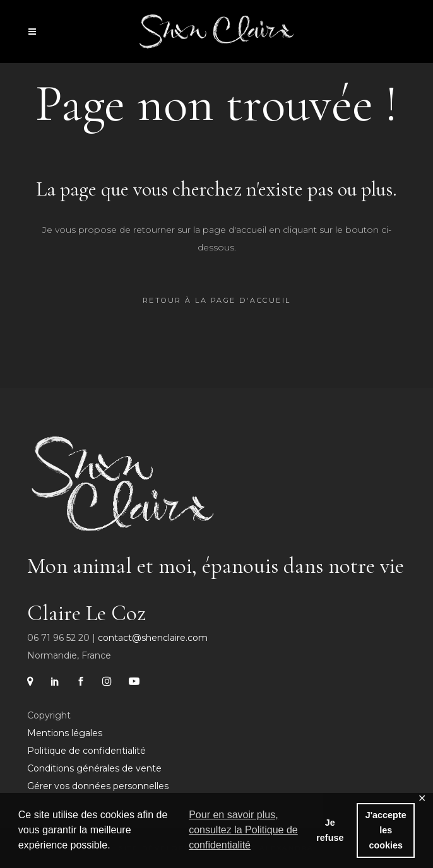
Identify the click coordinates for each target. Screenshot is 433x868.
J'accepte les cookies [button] (386, 830)
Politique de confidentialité (86, 751)
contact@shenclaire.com (153, 638)
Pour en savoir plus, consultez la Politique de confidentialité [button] (243, 830)
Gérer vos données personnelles (98, 786)
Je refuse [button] (330, 830)
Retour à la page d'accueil (217, 300)
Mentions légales (65, 733)
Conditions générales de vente (94, 768)
